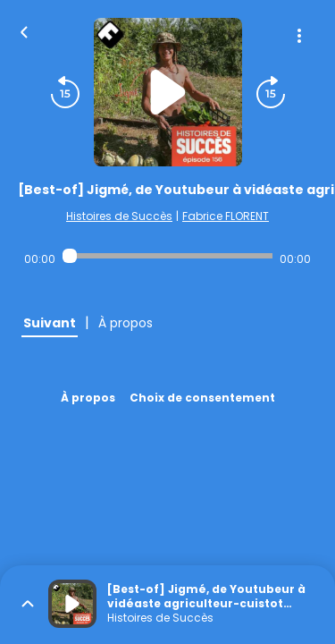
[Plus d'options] (299, 36)
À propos (88, 398)
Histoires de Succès (119, 216)
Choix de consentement (202, 398)
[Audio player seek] (167, 256)
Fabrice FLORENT (226, 216)
